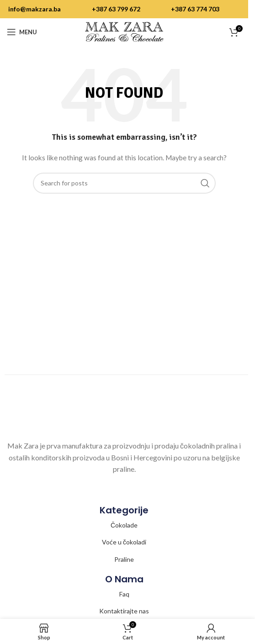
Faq (124, 594)
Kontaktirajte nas (124, 611)
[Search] (124, 183)
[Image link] (124, 416)
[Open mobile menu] (22, 32)
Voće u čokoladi (124, 542)
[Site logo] (124, 31)
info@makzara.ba (35, 9)
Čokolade (124, 525)
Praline (124, 559)
